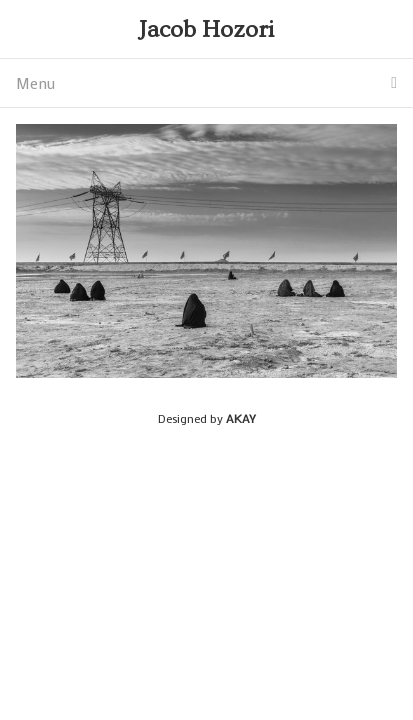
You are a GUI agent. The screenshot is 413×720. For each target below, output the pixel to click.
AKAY (241, 418)
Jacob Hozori (206, 29)
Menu (206, 83)
